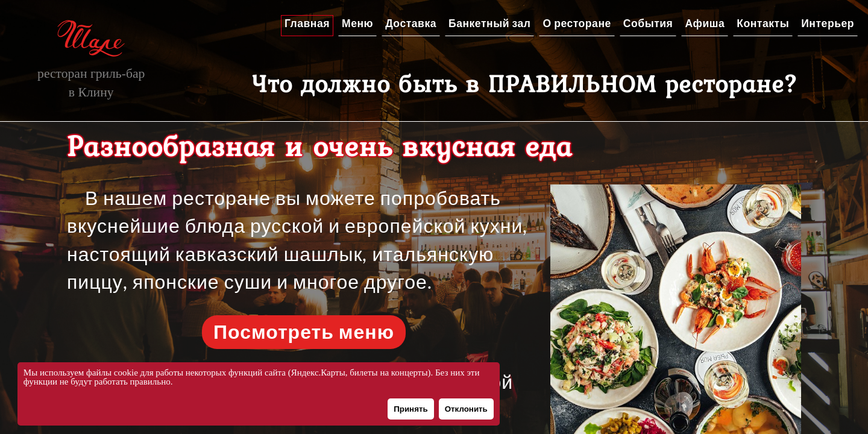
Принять (410, 409)
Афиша (705, 24)
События (648, 24)
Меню (357, 24)
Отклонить (466, 409)
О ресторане (577, 24)
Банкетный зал (489, 24)
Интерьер (828, 24)
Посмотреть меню (304, 332)
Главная (307, 24)
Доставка (411, 24)
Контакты (763, 24)
